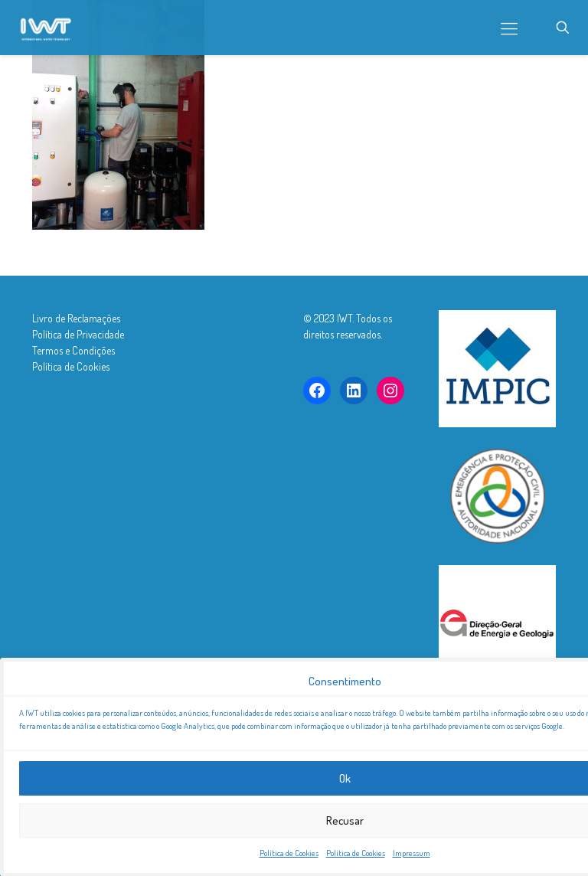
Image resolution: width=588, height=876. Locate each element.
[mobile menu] (509, 28)
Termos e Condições (73, 350)
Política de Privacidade (78, 334)
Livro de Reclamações (76, 318)
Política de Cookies (289, 857)
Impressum (412, 857)
